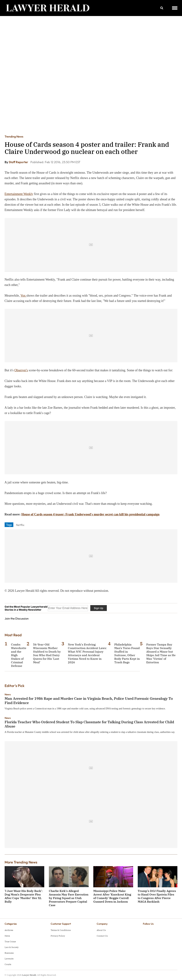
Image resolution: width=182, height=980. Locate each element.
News (8, 694)
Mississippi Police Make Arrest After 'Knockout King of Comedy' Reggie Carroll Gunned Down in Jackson (112, 896)
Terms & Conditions (61, 930)
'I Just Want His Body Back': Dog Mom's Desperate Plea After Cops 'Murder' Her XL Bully (24, 896)
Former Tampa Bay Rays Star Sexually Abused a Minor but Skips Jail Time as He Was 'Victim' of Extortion (161, 653)
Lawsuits (9, 959)
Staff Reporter (19, 162)
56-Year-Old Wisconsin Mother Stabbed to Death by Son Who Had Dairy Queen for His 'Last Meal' (47, 653)
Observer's (21, 370)
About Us (101, 930)
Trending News (14, 136)
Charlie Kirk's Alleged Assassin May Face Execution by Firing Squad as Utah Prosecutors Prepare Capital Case (69, 898)
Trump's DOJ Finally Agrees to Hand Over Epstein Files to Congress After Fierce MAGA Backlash (157, 896)
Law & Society (12, 947)
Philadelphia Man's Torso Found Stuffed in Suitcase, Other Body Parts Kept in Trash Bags (127, 653)
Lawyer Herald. (29, 975)
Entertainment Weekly (19, 194)
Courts (8, 964)
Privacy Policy (58, 936)
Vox (23, 296)
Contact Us (102, 936)
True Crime (10, 941)
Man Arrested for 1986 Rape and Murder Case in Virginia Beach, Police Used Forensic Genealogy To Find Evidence (89, 701)
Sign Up (99, 608)
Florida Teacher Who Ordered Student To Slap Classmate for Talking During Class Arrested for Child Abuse (89, 724)
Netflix (20, 525)
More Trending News (21, 862)
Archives (9, 930)
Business (9, 953)
